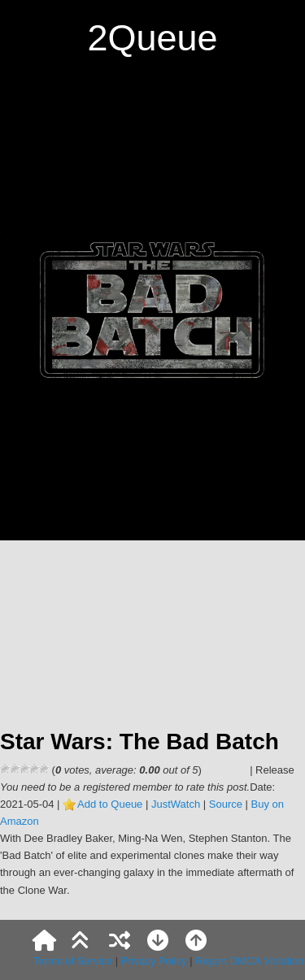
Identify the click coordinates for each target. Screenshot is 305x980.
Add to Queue (110, 804)
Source (226, 804)
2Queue (152, 38)
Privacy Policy (154, 961)
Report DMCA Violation (249, 961)
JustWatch (176, 804)
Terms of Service (73, 961)
